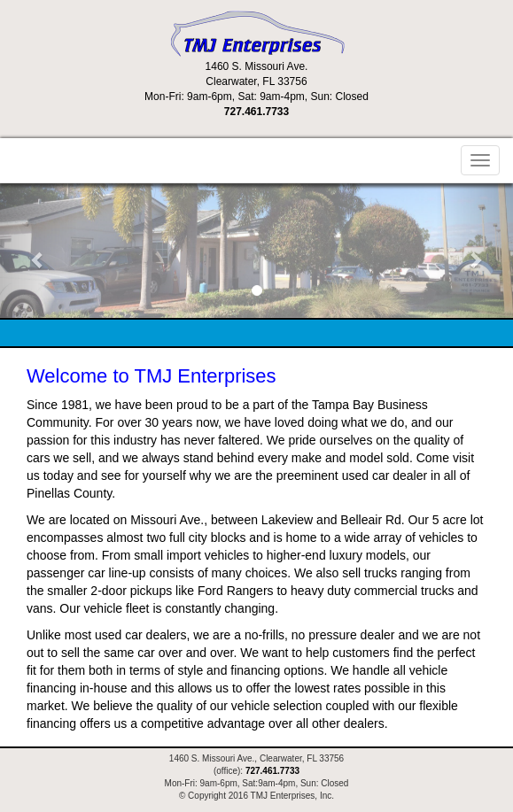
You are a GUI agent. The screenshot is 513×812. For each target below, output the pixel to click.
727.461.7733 (256, 112)
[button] (39, 251)
